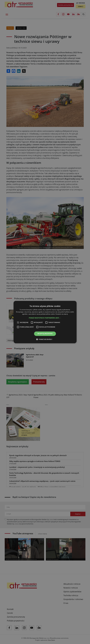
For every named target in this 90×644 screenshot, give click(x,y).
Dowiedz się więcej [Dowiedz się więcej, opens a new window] (62, 314)
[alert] (45, 322)
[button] (45, 318)
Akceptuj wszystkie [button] (45, 334)
